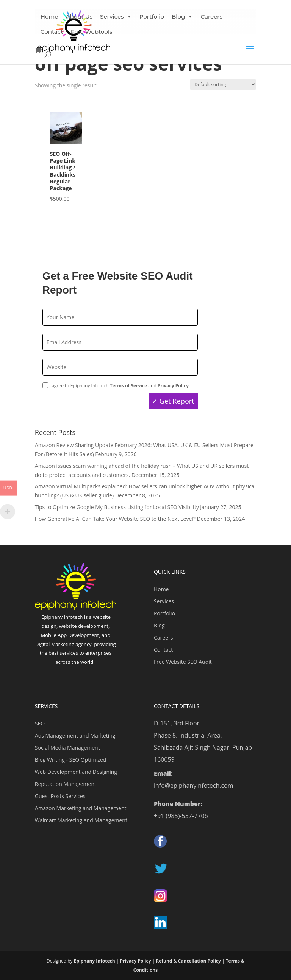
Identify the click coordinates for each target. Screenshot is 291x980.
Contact (52, 32)
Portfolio (152, 16)
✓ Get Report (173, 401)
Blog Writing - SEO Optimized (70, 760)
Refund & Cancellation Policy (188, 961)
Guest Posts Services (60, 796)
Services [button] (116, 17)
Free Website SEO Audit (183, 662)
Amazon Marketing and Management (81, 808)
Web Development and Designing (76, 772)
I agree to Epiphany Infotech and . (116, 386)
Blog (182, 17)
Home (49, 16)
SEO (40, 723)
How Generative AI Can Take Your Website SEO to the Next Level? (115, 519)
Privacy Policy (135, 961)
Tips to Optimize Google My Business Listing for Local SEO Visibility (117, 507)
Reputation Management (66, 784)
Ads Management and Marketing (75, 735)
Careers (211, 16)
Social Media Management (67, 748)
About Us (79, 16)
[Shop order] (223, 85)
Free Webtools (92, 32)
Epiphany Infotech (95, 961)
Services (164, 601)
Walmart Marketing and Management (81, 820)
